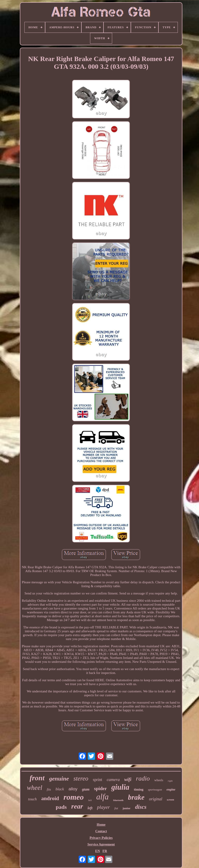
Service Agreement (101, 844)
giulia (120, 787)
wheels (159, 780)
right (170, 781)
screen (171, 800)
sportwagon (155, 790)
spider (100, 789)
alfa (102, 797)
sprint (97, 780)
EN (97, 851)
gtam (86, 789)
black (60, 789)
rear (77, 806)
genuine (59, 779)
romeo (74, 797)
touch (32, 799)
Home (101, 824)
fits (49, 789)
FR (105, 851)
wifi (128, 779)
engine (171, 790)
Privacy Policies (101, 838)
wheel (35, 788)
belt (90, 800)
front (37, 778)
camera (113, 780)
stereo (81, 778)
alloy (73, 789)
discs (141, 807)
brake (136, 797)
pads (61, 807)
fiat (116, 808)
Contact (101, 831)
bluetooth (118, 800)
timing (139, 789)
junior (127, 808)
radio (143, 778)
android (50, 798)
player (103, 807)
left (90, 808)
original (156, 799)
